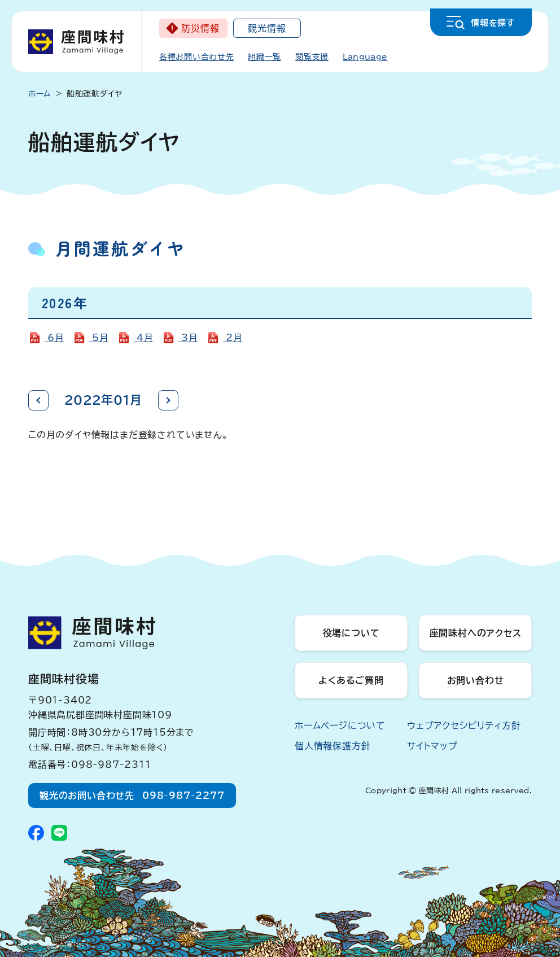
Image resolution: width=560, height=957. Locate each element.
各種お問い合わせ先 (196, 57)
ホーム (40, 94)
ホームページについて (340, 726)
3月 (188, 338)
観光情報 (267, 28)
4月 (143, 338)
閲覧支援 (312, 57)
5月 (99, 338)
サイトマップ (432, 746)
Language (365, 57)
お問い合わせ (476, 680)
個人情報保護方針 (333, 746)
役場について (351, 633)
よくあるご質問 (351, 680)
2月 (233, 338)
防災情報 (200, 28)
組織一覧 (264, 57)
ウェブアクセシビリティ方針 (464, 726)
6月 (54, 338)
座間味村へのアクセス (476, 633)
